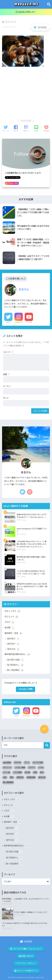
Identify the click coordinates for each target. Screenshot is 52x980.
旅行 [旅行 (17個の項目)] (42, 772)
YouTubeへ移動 (26, 689)
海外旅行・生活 (13, 633)
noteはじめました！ (26, 12)
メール (7, 386)
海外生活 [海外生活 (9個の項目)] (42, 777)
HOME (26, 942)
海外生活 (13, 649)
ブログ (9, 622)
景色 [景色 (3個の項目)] (12, 777)
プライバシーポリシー (26, 963)
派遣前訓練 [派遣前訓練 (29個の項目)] (31, 777)
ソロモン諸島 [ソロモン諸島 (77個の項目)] (20, 768)
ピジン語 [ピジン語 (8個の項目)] (7, 772)
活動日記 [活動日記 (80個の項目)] (20, 777)
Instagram (19, 322)
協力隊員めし (15, 665)
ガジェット (11, 617)
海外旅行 (13, 644)
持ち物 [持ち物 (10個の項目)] (27, 772)
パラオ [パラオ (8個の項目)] (41, 768)
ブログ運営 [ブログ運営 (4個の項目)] (17, 772)
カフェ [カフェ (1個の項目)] (27, 763)
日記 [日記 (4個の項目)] (5, 777)
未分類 (9, 628)
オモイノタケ (12, 611)
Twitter (8, 322)
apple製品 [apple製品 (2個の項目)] (7, 763)
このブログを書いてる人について (26, 949)
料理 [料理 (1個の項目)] (35, 772)
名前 (6, 374)
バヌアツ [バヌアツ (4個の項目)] (32, 768)
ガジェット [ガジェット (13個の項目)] (7, 768)
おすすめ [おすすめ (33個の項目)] (18, 763)
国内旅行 (13, 639)
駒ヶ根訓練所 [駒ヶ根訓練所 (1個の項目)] (8, 782)
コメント (8, 352)
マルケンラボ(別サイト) (26, 971)
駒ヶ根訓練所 (15, 670)
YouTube (29, 322)
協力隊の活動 (15, 660)
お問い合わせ (26, 956)
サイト (6, 398)
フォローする (12, 183)
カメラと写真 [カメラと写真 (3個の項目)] (38, 763)
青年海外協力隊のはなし (17, 654)
